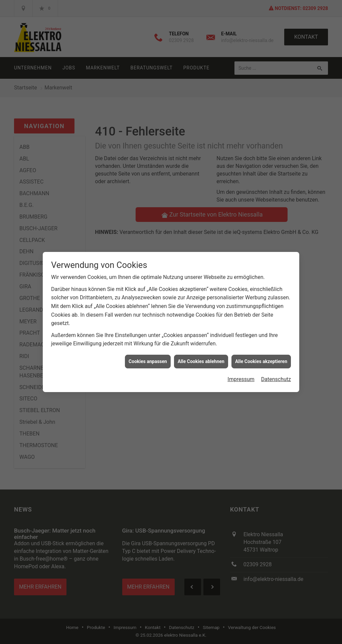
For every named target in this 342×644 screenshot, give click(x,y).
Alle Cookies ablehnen (201, 354)
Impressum (241, 372)
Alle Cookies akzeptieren (261, 354)
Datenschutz (276, 372)
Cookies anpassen (148, 354)
